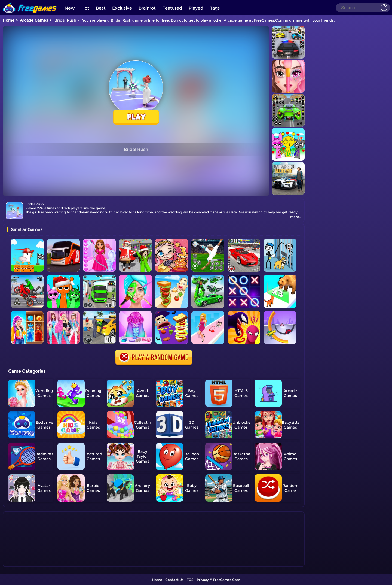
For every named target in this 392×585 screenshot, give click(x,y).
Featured (172, 8)
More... (296, 217)
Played (196, 8)
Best (101, 8)
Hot (85, 8)
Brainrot (147, 8)
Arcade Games (34, 20)
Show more (25, 563)
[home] (30, 2)
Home (9, 20)
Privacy (203, 580)
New (70, 8)
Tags (215, 8)
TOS (190, 580)
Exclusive (122, 8)
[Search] (363, 8)
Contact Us (174, 580)
